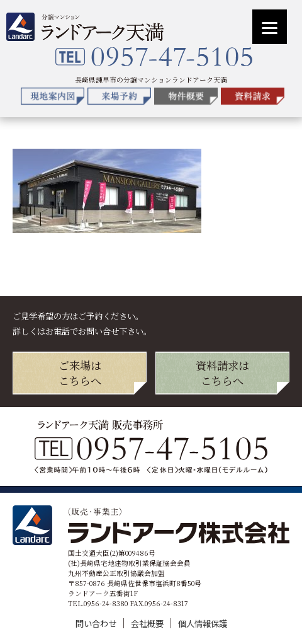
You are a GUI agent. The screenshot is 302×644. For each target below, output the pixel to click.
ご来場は (80, 373)
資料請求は (222, 373)
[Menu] (270, 27)
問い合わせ (97, 624)
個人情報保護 (203, 624)
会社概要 (148, 624)
